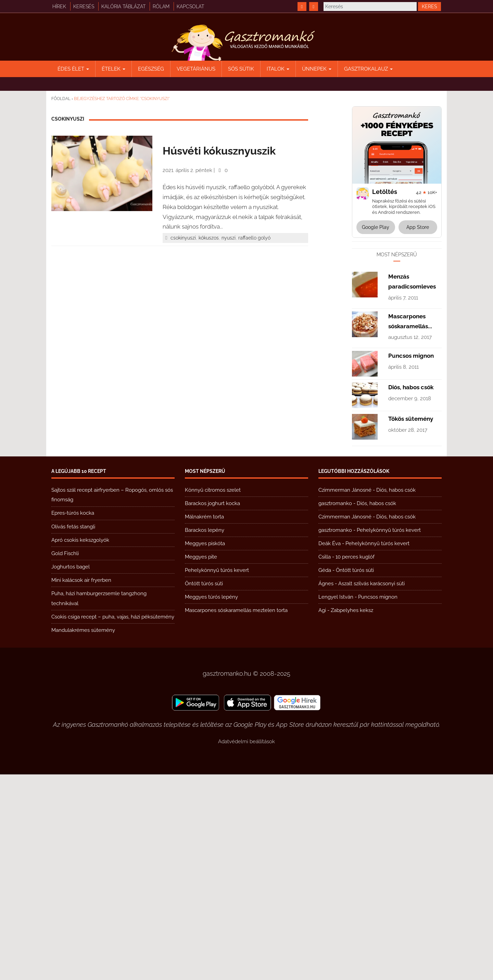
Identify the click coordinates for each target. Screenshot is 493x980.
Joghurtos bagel (71, 772)
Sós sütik (241, 69)
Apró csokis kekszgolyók (80, 746)
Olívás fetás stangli (73, 732)
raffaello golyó (254, 238)
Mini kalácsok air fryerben (81, 786)
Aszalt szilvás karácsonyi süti (371, 789)
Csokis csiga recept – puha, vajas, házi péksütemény (113, 822)
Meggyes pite (201, 762)
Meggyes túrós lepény (211, 803)
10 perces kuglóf (355, 762)
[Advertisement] (397, 348)
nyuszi (229, 238)
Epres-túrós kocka (73, 719)
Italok (278, 69)
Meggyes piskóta (205, 749)
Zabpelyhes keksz (352, 816)
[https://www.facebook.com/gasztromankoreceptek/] (302, 7)
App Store (418, 227)
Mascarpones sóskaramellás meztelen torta (236, 816)
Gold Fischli (65, 759)
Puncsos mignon (411, 561)
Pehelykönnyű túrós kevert (217, 776)
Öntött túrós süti (204, 789)
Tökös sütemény (411, 624)
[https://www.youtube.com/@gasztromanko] (314, 7)
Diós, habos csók (411, 593)
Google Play (376, 227)
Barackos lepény (205, 736)
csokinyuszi (183, 238)
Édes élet (73, 69)
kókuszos (209, 238)
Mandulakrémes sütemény (83, 836)
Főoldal (61, 99)
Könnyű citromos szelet (213, 696)
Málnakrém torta (204, 722)
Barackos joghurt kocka (212, 709)
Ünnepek (317, 69)
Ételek (113, 69)
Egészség (151, 69)
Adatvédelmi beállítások (246, 947)
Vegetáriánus (196, 69)
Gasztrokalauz (368, 69)
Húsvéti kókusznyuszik (219, 151)
